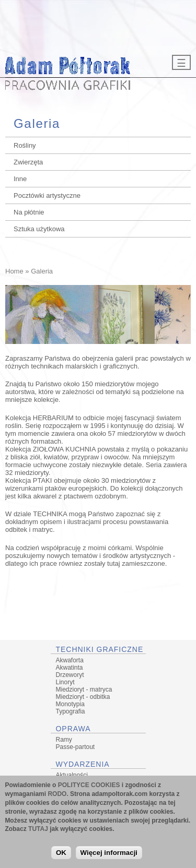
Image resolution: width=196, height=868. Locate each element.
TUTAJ (38, 831)
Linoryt (65, 682)
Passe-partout (76, 747)
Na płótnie (29, 212)
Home (14, 271)
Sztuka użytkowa (39, 229)
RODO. (58, 796)
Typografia (71, 711)
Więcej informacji (109, 855)
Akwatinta (70, 668)
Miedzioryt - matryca (84, 689)
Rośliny (25, 145)
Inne (20, 179)
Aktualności (72, 775)
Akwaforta (70, 660)
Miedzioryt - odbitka (83, 697)
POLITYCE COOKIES (89, 788)
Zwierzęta (28, 162)
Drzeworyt (70, 675)
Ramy (64, 740)
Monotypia (70, 704)
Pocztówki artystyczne (47, 195)
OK (61, 855)
